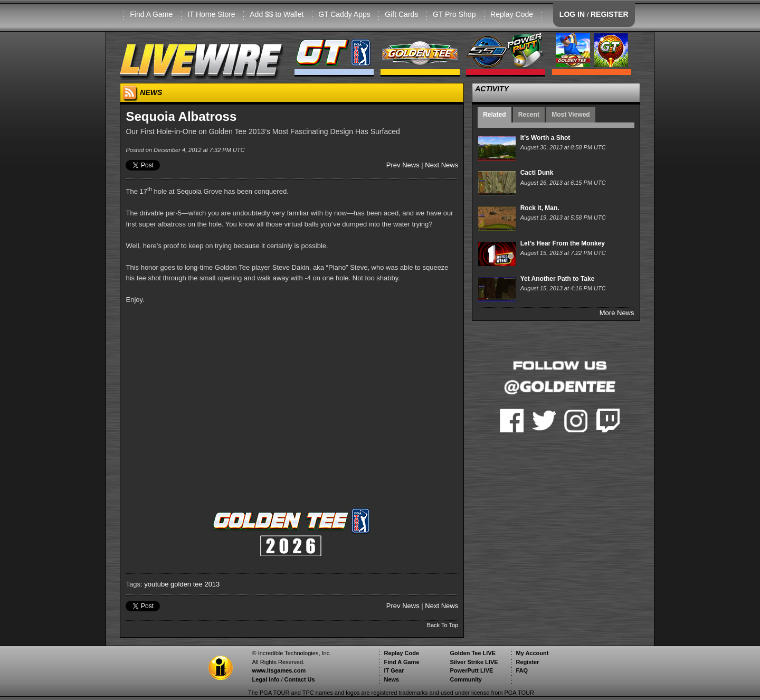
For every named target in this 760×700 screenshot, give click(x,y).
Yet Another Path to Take (558, 279)
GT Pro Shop (454, 14)
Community (466, 679)
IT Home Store (211, 14)
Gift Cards (401, 14)
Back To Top (443, 625)
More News (617, 313)
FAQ (522, 670)
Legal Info (265, 679)
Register (527, 662)
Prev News (403, 165)
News (391, 679)
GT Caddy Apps (344, 14)
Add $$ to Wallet (277, 14)
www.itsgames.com (279, 670)
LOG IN (572, 14)
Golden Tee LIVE (473, 653)
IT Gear (394, 670)
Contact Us (300, 679)
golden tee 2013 (195, 584)
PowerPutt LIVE (471, 670)
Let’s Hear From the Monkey (563, 243)
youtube (156, 584)
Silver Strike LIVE (474, 662)
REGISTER (610, 14)
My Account (532, 653)
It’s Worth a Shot (545, 138)
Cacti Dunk (537, 173)
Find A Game (151, 14)
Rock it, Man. (540, 208)
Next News (441, 165)
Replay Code (512, 14)
